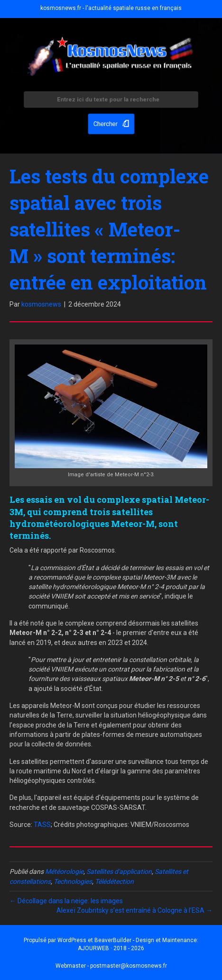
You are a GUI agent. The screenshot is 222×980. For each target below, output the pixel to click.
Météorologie (64, 871)
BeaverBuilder (113, 940)
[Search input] (111, 101)
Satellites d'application (119, 871)
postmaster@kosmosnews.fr (129, 966)
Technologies (73, 881)
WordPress (72, 940)
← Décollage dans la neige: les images (66, 901)
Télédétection (114, 881)
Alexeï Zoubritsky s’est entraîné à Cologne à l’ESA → (134, 910)
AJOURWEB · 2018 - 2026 (111, 948)
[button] (111, 122)
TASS (42, 825)
